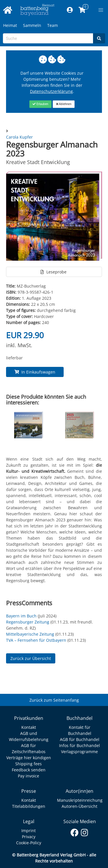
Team (53, 25)
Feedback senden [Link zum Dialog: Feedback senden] (29, 770)
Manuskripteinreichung (80, 800)
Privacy (29, 837)
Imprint (29, 831)
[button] (101, 10)
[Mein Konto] (70, 10)
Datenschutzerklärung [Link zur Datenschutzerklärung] (51, 91)
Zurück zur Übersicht (31, 658)
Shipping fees (29, 764)
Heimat (10, 25)
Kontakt (29, 727)
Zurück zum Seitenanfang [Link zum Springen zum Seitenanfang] (54, 700)
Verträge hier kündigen (29, 758)
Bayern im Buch (21, 616)
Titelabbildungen (29, 806)
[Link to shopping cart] (82, 10)
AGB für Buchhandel (80, 739)
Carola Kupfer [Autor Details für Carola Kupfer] (19, 137)
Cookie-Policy (29, 843)
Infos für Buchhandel (79, 745)
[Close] (40, 104)
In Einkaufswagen (35, 372)
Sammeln (32, 25)
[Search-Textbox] (48, 38)
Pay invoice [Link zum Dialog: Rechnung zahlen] (29, 776)
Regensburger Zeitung (28, 622)
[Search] (99, 38)
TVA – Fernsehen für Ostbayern (36, 640)
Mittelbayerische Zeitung (30, 634)
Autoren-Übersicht (79, 806)
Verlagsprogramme (79, 752)
